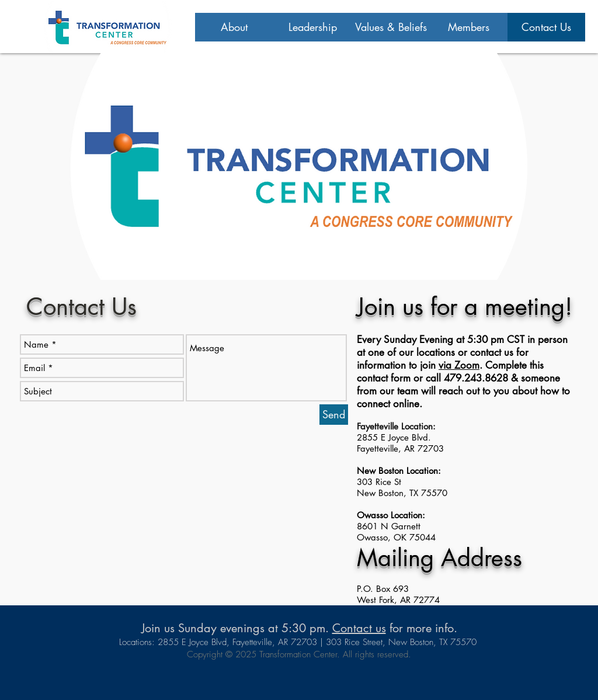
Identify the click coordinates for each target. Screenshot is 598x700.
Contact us (359, 628)
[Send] (334, 415)
